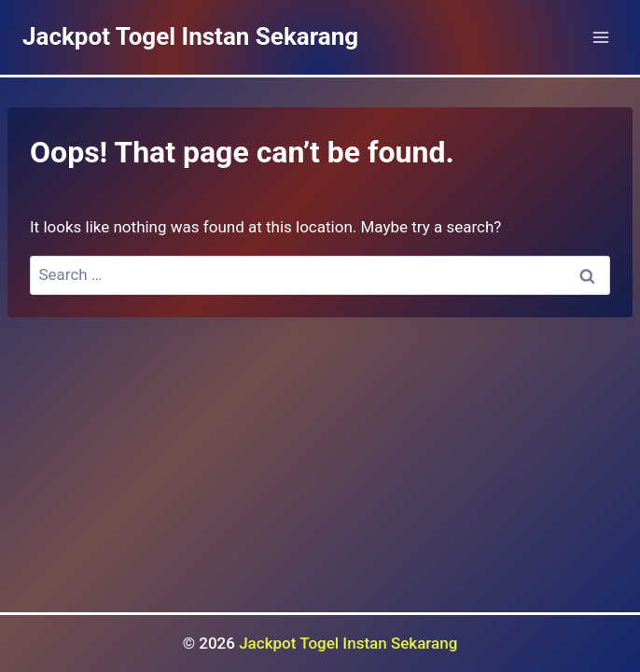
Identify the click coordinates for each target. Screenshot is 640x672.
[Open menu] (600, 37)
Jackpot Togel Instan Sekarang (348, 643)
